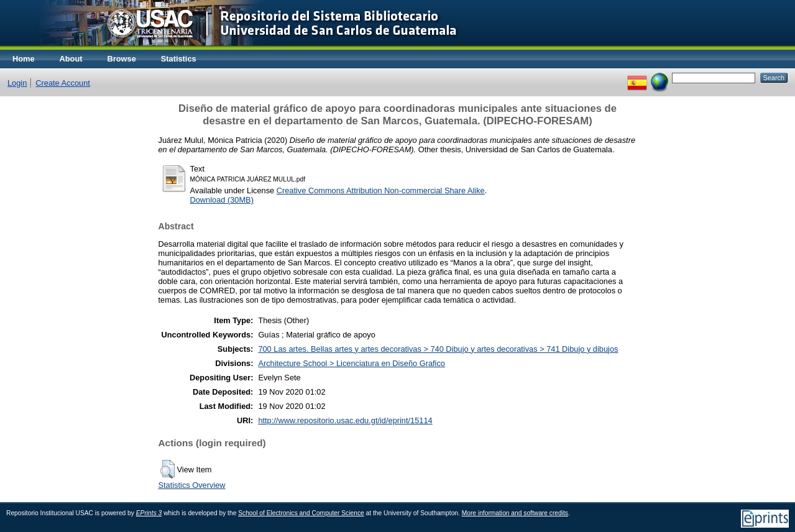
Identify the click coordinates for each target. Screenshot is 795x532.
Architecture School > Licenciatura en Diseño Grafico (352, 363)
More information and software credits (515, 513)
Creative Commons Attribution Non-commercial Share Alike (381, 190)
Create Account (63, 83)
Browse (122, 59)
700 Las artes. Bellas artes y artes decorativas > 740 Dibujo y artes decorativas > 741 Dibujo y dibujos (438, 349)
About (71, 59)
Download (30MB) (222, 200)
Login (17, 83)
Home (24, 59)
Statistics (179, 59)
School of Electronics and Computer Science (301, 513)
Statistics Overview (192, 485)
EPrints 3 (149, 513)
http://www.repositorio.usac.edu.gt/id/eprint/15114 (345, 420)
